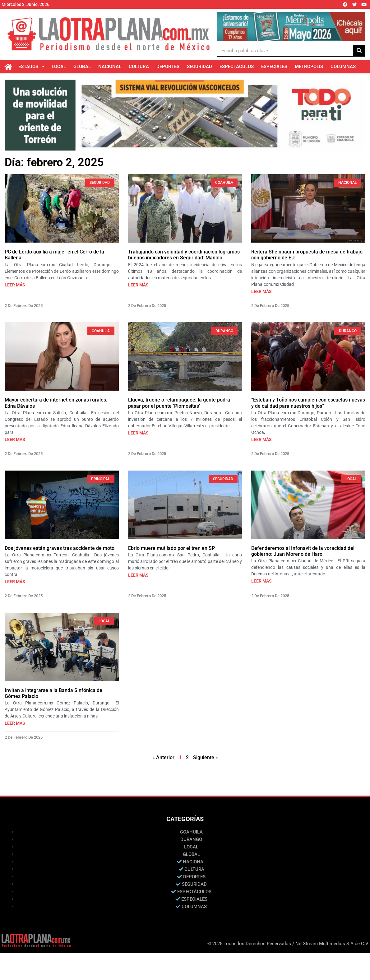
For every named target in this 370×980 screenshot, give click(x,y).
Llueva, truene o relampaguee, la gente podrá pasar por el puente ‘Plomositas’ (179, 404)
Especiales (274, 67)
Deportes (168, 67)
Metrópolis (309, 67)
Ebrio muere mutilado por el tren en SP (171, 549)
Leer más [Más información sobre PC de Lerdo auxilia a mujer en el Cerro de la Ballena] (15, 286)
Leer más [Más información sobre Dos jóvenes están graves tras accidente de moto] (15, 583)
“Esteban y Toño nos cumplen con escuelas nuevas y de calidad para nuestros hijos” (308, 404)
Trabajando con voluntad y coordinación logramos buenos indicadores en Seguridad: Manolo (184, 256)
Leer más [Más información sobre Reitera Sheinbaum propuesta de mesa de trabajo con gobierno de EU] (261, 292)
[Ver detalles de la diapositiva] (291, 26)
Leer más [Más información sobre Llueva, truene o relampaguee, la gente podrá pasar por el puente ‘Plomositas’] (138, 434)
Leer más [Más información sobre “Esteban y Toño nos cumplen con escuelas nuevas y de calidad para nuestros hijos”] (261, 441)
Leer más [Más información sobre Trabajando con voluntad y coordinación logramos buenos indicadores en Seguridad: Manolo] (138, 286)
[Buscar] (359, 51)
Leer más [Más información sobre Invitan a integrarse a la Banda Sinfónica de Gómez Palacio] (15, 724)
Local (59, 67)
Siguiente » (206, 759)
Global (82, 67)
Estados (31, 67)
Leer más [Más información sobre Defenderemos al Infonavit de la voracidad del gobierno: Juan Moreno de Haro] (261, 582)
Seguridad (199, 67)
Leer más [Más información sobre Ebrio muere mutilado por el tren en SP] (138, 576)
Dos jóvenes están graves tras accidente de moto (60, 549)
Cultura (139, 67)
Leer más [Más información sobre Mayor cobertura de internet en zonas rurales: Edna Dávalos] (15, 441)
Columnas (343, 67)
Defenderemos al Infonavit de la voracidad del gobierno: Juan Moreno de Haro (303, 552)
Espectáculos (237, 67)
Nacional (110, 67)
